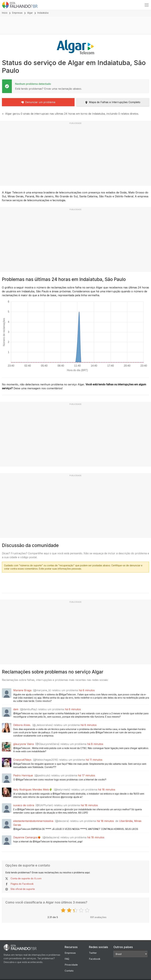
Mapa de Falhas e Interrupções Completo (113, 102)
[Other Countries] (130, 954)
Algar (30, 13)
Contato (69, 971)
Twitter (93, 953)
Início (5, 13)
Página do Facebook (22, 884)
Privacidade (71, 965)
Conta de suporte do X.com (26, 878)
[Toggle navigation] (147, 5)
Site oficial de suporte (23, 889)
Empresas (17, 13)
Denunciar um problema (38, 102)
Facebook (95, 959)
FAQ (67, 959)
